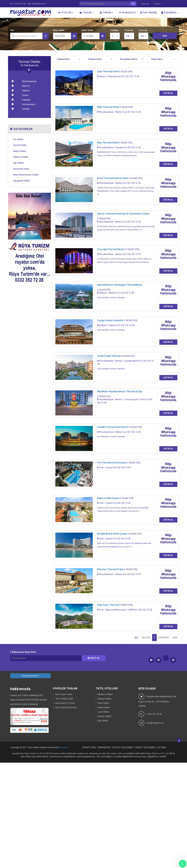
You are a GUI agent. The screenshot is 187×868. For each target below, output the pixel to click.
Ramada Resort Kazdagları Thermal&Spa (120, 285)
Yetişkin (114, 30)
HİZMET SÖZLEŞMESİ (145, 747)
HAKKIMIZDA (104, 747)
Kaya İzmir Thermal (108, 605)
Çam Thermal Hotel (108, 71)
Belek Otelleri (104, 707)
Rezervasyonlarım (30, 676)
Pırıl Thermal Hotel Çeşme (112, 463)
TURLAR (87, 13)
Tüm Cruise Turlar (64, 694)
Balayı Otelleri (20, 151)
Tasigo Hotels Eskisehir (110, 320)
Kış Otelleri (18, 139)
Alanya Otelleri (105, 699)
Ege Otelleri (19, 163)
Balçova (26, 86)
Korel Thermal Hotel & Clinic (113, 178)
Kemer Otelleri (105, 716)
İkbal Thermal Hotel (108, 107)
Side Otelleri (104, 703)
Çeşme (25, 95)
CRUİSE (106, 13)
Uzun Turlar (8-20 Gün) (66, 707)
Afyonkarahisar (29, 81)
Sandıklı (26, 109)
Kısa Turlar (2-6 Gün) (65, 703)
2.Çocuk (143, 30)
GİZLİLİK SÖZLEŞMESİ (123, 747)
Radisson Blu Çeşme (108, 498)
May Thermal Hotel (108, 143)
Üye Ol (157, 4)
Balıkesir (26, 91)
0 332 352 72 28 (18, 4)
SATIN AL (168, 93)
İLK (137, 637)
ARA (165, 36)
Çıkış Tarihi (87, 30)
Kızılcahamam (29, 104)
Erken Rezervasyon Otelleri (26, 175)
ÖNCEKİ (146, 637)
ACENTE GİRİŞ (89, 747)
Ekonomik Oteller (21, 169)
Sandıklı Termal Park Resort (113, 427)
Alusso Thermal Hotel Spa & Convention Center (123, 214)
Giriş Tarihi (59, 30)
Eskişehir (26, 100)
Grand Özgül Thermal (109, 356)
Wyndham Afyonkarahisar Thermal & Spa (120, 391)
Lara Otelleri (104, 712)
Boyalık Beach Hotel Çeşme (112, 534)
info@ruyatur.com (37, 4)
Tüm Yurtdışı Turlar (64, 699)
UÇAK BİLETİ (127, 13)
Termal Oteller (20, 145)
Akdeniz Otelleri (21, 157)
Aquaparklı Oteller (22, 181)
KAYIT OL (94, 658)
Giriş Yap (145, 4)
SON (175, 637)
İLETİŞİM (162, 747)
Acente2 (63, 747)
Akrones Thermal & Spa (110, 569)
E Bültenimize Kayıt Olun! (23, 652)
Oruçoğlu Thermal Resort (111, 249)
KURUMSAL (170, 13)
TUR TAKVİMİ (149, 13)
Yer (12, 30)
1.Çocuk (128, 30)
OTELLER (66, 13)
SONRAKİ (164, 637)
